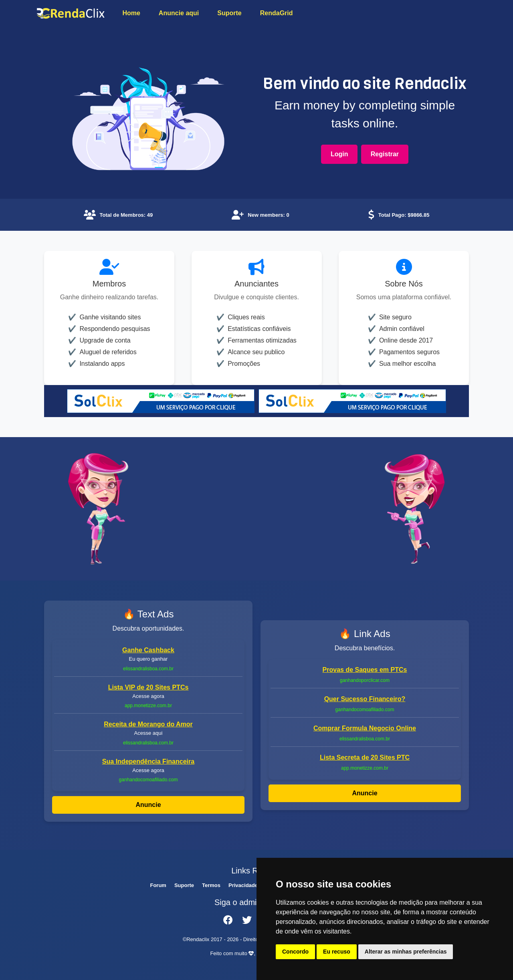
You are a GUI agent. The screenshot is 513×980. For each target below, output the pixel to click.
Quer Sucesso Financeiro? (365, 699)
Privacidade (243, 885)
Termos (211, 885)
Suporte (229, 13)
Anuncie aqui (179, 13)
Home (131, 13)
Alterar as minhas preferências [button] (406, 952)
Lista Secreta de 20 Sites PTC (365, 757)
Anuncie (148, 805)
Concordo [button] (295, 952)
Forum (158, 885)
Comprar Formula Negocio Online (365, 728)
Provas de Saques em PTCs (365, 670)
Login (339, 154)
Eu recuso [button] (337, 952)
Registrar (385, 154)
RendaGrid (277, 13)
